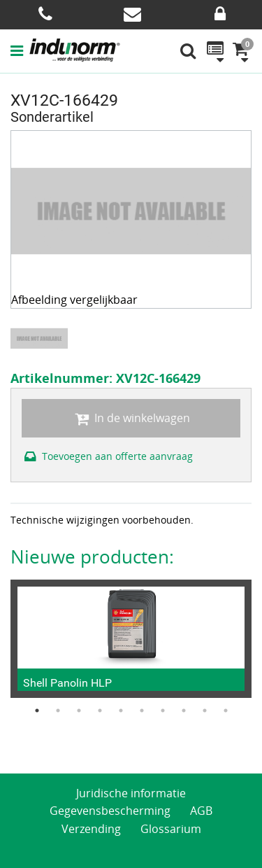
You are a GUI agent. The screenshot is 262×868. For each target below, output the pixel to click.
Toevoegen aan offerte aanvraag (107, 456)
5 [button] (121, 710)
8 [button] (184, 710)
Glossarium (171, 829)
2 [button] (58, 710)
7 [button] (163, 710)
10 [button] (226, 710)
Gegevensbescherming (110, 811)
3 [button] (79, 710)
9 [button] (205, 710)
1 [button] (37, 710)
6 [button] (142, 710)
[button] (20, 50)
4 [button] (100, 710)
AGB (201, 811)
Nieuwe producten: (92, 556)
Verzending (91, 829)
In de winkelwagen (131, 418)
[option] (41, 338)
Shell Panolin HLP (67, 683)
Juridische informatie (131, 793)
